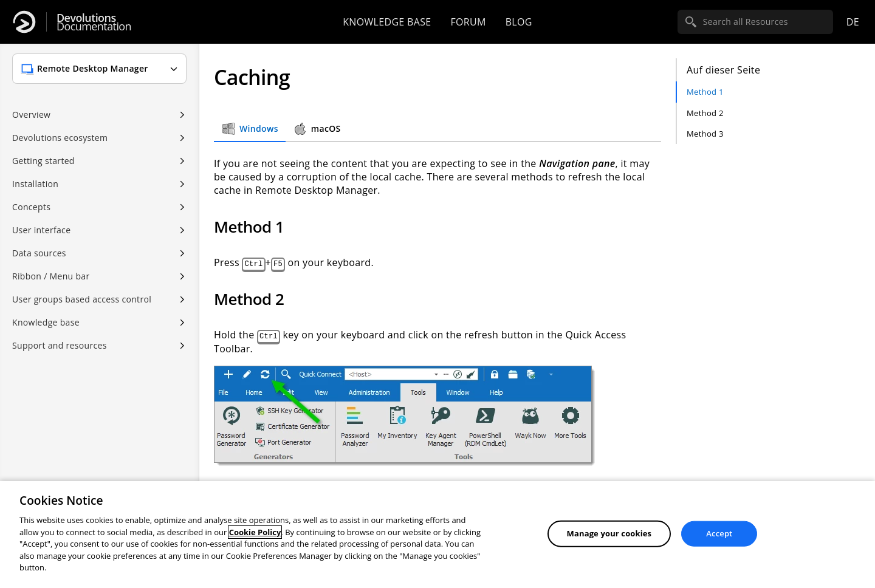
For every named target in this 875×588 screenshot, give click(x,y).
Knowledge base (387, 22)
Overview (31, 115)
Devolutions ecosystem (60, 138)
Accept (719, 533)
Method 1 (705, 92)
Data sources (39, 253)
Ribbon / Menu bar (51, 276)
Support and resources (60, 345)
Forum (468, 22)
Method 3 (705, 134)
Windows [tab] (250, 129)
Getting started (43, 161)
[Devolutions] (24, 22)
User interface (41, 230)
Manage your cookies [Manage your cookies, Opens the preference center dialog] (609, 533)
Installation (35, 184)
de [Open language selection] (853, 22)
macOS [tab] (317, 129)
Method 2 (705, 113)
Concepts (31, 207)
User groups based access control (82, 299)
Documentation (94, 22)
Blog (519, 22)
